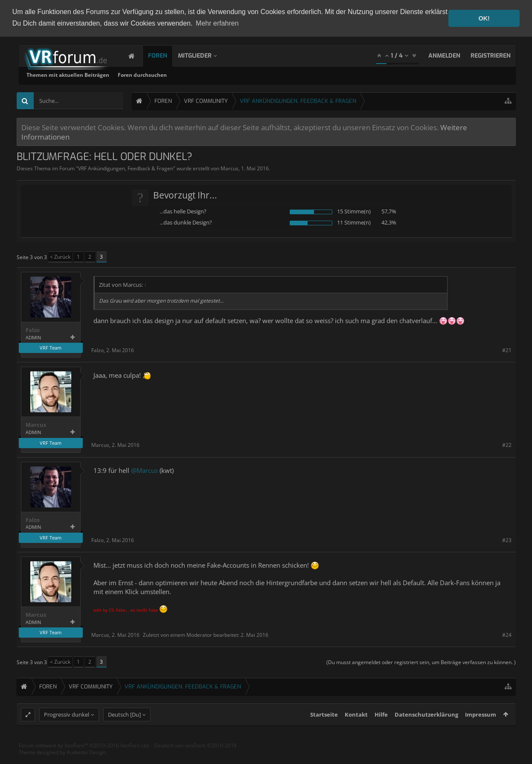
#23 (507, 539)
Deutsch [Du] (124, 730)
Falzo (33, 329)
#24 (507, 634)
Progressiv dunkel (67, 730)
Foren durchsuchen (255, 74)
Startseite (324, 730)
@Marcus (144, 469)
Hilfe (381, 730)
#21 (507, 349)
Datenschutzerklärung (426, 730)
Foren (166, 55)
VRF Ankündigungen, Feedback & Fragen (126, 168)
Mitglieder (203, 55)
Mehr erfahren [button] (217, 23)
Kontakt (356, 730)
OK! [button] (484, 18)
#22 (507, 445)
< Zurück (60, 256)
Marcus (230, 168)
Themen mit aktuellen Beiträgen (181, 74)
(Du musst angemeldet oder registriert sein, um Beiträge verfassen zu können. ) (421, 662)
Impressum (481, 730)
